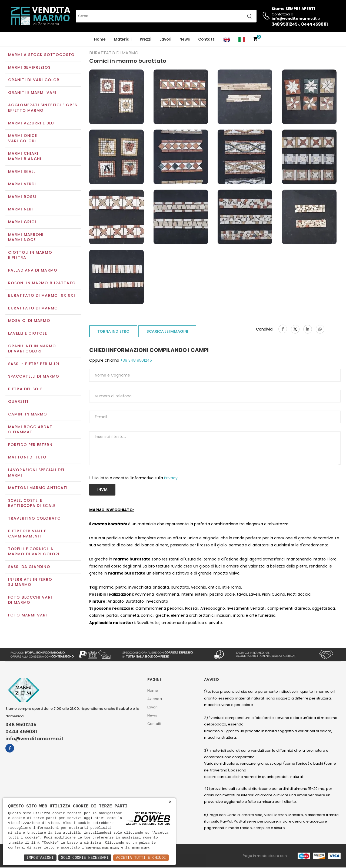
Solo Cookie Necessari (85, 858)
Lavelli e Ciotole (28, 334)
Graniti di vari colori (34, 81)
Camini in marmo (28, 415)
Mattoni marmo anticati (38, 489)
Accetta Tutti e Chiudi (141, 858)
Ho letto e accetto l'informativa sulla (136, 478)
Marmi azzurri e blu (31, 124)
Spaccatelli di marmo (34, 377)
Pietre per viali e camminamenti (27, 534)
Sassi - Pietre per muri (34, 364)
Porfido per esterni (31, 445)
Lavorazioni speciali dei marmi (36, 473)
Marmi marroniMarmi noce (26, 238)
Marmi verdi (22, 185)
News (185, 39)
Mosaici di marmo (29, 321)
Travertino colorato (34, 519)
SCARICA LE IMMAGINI (167, 332)
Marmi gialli (22, 172)
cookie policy (140, 848)
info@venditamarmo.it (34, 739)
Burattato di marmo (33, 309)
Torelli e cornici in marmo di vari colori (34, 552)
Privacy (171, 478)
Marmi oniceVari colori (23, 139)
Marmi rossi (22, 197)
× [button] (170, 802)
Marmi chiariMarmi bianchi (25, 157)
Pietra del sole (25, 390)
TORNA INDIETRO (113, 332)
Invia (102, 490)
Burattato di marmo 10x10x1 (42, 296)
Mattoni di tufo (27, 458)
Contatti (207, 39)
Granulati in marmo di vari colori (32, 349)
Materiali (123, 39)
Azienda (155, 699)
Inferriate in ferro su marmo (30, 583)
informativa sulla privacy (103, 848)
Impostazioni (40, 858)
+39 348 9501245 (136, 361)
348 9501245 (285, 24)
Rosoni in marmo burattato (42, 283)
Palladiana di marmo (33, 271)
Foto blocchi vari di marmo (30, 600)
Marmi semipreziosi (30, 68)
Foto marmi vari (28, 616)
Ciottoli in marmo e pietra (30, 256)
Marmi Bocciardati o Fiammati (31, 430)
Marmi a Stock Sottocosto (41, 55)
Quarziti (18, 402)
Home (100, 39)
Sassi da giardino (29, 567)
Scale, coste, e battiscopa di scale (32, 504)
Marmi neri (21, 210)
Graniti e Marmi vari (32, 93)
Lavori (165, 39)
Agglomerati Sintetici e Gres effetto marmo (43, 108)
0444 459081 (314, 24)
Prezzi (146, 39)
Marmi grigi (22, 222)
